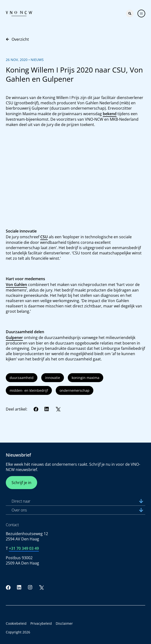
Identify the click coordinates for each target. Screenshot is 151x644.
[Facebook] (36, 409)
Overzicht (17, 39)
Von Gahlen (16, 285)
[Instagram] (30, 587)
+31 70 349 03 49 (24, 548)
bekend (110, 114)
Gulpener (14, 338)
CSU (44, 237)
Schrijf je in (21, 483)
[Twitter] (58, 409)
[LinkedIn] (47, 409)
